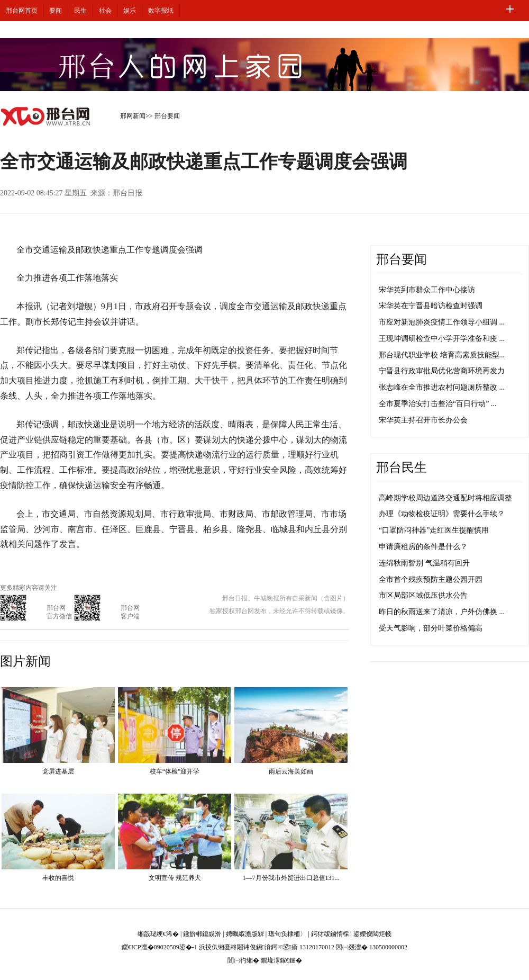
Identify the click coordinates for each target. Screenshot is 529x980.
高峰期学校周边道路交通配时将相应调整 (445, 498)
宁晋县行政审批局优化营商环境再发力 (442, 371)
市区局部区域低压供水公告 (423, 595)
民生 (80, 11)
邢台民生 (402, 467)
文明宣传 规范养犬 (175, 878)
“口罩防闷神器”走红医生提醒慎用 (434, 530)
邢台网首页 (22, 11)
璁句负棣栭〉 (287, 934)
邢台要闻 (167, 116)
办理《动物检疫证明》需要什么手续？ (442, 514)
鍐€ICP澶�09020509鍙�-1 (159, 947)
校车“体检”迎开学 (175, 771)
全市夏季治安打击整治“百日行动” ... (437, 404)
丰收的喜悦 (58, 878)
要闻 (56, 11)
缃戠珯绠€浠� (158, 934)
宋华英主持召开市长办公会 (423, 420)
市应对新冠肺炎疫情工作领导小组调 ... (442, 322)
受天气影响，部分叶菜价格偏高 (431, 628)
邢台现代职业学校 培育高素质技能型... (442, 355)
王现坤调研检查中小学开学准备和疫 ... (442, 339)
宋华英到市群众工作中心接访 (427, 290)
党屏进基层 (58, 771)
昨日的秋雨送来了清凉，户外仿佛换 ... (442, 612)
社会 (105, 11)
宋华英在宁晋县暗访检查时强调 (431, 306)
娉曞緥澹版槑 (245, 934)
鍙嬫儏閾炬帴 (372, 934)
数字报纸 (161, 11)
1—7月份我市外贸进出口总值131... (291, 878)
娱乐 (130, 11)
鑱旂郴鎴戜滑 (202, 934)
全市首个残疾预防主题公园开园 (431, 579)
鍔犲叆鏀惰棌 (330, 934)
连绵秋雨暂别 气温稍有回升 (424, 563)
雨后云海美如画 (291, 771)
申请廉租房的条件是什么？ (423, 547)
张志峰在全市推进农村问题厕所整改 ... (442, 387)
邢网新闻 (133, 116)
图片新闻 (25, 661)
